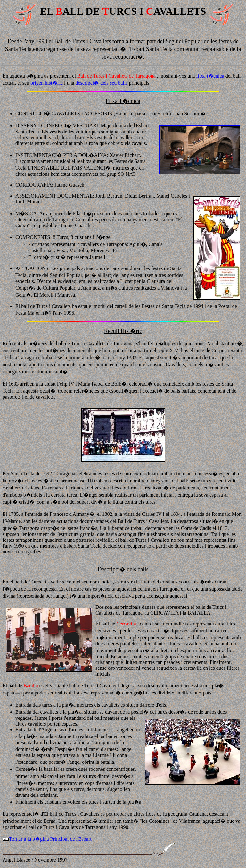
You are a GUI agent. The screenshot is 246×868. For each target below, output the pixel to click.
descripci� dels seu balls (102, 83)
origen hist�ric (47, 83)
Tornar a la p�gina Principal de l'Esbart (47, 839)
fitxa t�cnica (211, 76)
